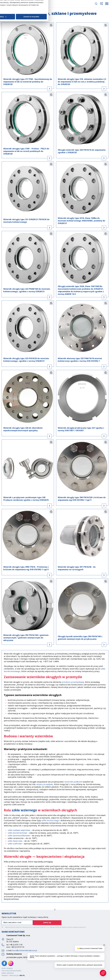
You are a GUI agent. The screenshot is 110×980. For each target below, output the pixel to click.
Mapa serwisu (8, 973)
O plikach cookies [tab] (87, 479)
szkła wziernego (24, 810)
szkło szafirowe (15, 844)
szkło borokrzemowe (17, 833)
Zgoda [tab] (23, 479)
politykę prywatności (79, 927)
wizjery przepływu (45, 784)
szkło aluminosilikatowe (19, 836)
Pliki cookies (7, 968)
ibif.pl (22, 975)
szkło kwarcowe (15, 841)
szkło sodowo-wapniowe (19, 830)
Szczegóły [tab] (55, 479)
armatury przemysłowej (73, 682)
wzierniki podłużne (74, 782)
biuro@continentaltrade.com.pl (25, 950)
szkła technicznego (50, 820)
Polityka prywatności (11, 970)
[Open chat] (103, 973)
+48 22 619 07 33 (17, 947)
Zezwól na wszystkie (86, 507)
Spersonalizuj (55, 507)
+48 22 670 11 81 (16, 944)
